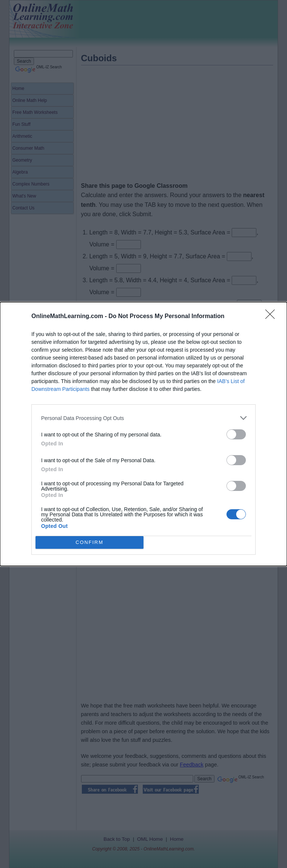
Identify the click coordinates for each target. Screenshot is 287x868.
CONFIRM (90, 543)
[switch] (236, 434)
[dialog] (143, 434)
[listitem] (143, 418)
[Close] (272, 317)
